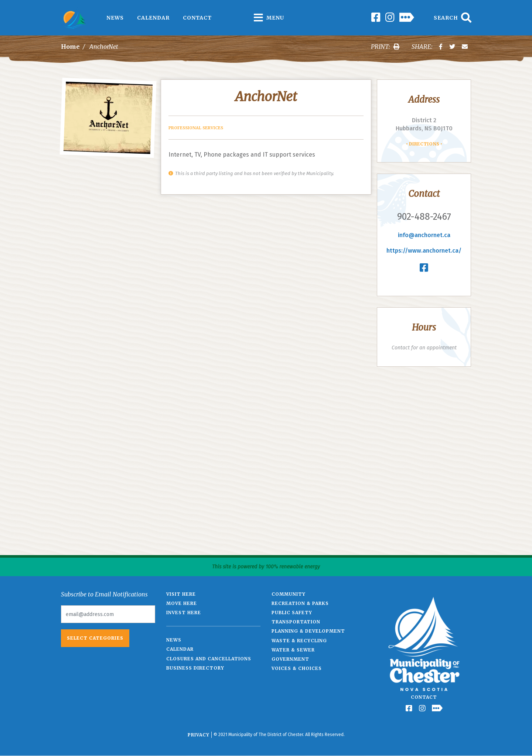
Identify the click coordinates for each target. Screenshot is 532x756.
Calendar (153, 18)
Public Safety (292, 613)
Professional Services (196, 128)
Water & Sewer (293, 650)
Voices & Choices (297, 668)
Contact (197, 18)
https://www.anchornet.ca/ (424, 251)
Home (70, 47)
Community (289, 594)
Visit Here (181, 594)
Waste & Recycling (299, 641)
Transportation (296, 622)
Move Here (182, 603)
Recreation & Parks (300, 603)
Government (290, 659)
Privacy (199, 735)
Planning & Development (308, 631)
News (115, 18)
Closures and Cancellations (209, 659)
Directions (424, 144)
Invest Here (184, 613)
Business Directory (195, 668)
